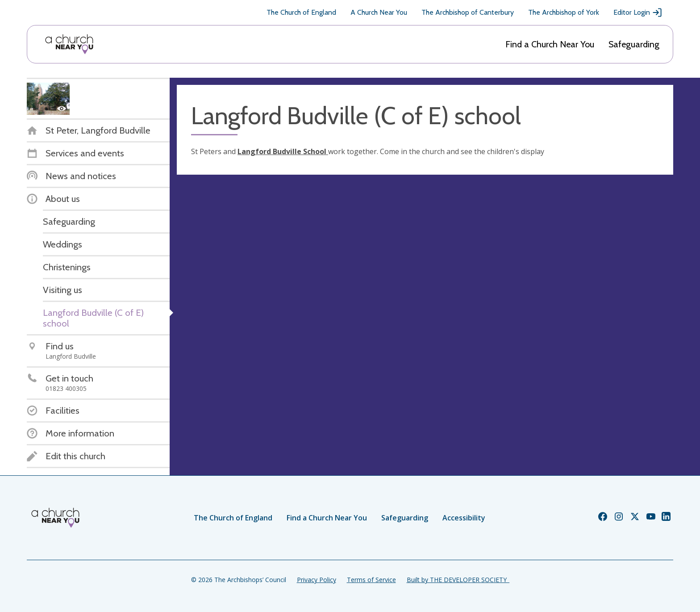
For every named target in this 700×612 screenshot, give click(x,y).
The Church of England (301, 12)
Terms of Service (371, 580)
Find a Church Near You (550, 44)
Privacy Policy (317, 580)
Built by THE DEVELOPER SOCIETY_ (458, 580)
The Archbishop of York (564, 12)
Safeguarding (634, 44)
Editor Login (638, 13)
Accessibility (464, 518)
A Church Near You (379, 12)
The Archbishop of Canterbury (468, 12)
